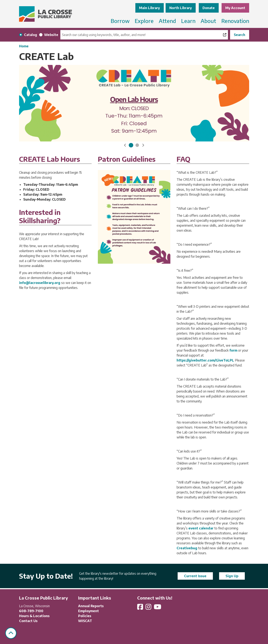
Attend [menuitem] (167, 21)
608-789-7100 (31, 611)
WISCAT (85, 621)
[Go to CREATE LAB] (137, 145)
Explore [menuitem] (144, 21)
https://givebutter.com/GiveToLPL (206, 360)
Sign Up (232, 576)
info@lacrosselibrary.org (40, 283)
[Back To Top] (11, 633)
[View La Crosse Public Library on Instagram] (149, 608)
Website (51, 35)
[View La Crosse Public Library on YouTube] (158, 608)
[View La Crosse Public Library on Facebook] (141, 608)
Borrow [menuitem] (120, 21)
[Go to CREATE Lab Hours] (131, 145)
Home (24, 46)
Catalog (31, 35)
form (233, 350)
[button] (125, 145)
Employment (89, 611)
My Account (235, 8)
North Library (181, 8)
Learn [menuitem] (188, 21)
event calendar (201, 528)
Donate (209, 8)
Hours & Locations (34, 616)
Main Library (149, 8)
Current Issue (195, 576)
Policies (85, 616)
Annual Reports (91, 606)
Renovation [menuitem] (235, 21)
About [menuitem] (208, 21)
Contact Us (28, 621)
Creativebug (187, 548)
